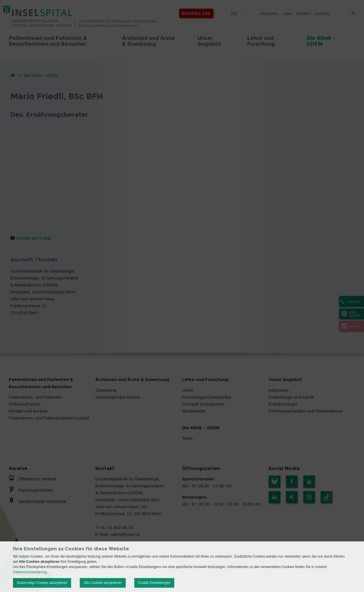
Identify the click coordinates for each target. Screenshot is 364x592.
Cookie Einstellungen (154, 583)
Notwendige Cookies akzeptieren (42, 583)
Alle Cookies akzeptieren (103, 583)
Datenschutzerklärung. (30, 572)
